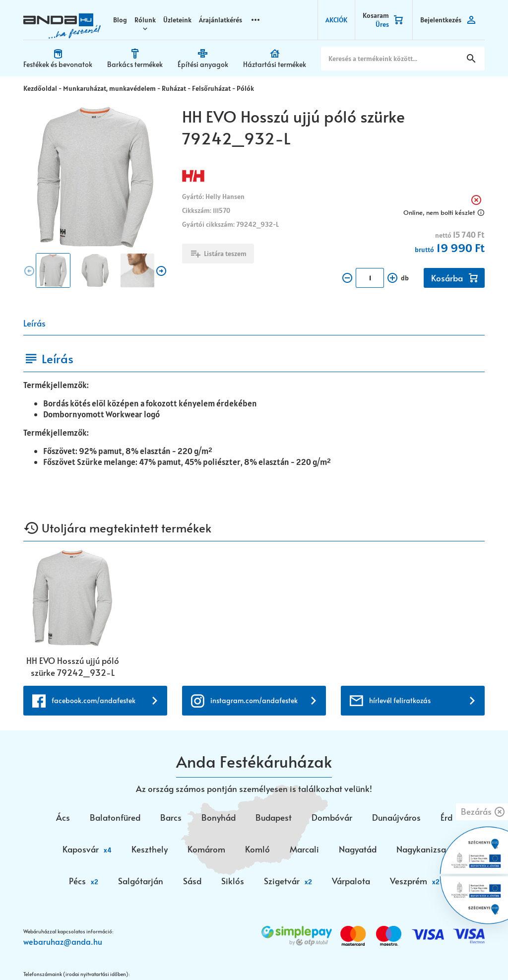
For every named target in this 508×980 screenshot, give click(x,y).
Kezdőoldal (40, 88)
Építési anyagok (203, 64)
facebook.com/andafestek (94, 723)
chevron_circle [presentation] (29, 271)
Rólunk (145, 20)
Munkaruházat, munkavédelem (109, 88)
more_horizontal (255, 20)
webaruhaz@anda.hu (63, 964)
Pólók (245, 88)
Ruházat (174, 88)
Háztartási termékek (275, 64)
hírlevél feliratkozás (400, 723)
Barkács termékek (135, 64)
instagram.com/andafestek (254, 723)
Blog (120, 20)
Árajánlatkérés (221, 20)
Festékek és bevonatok (58, 64)
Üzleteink (177, 20)
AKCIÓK (336, 20)
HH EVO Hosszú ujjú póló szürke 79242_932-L (73, 666)
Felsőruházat (211, 88)
